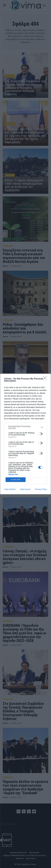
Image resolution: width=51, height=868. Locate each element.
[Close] (46, 379)
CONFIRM (16, 480)
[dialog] (26, 434)
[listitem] (26, 427)
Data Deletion (10, 489)
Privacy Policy (41, 489)
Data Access (25, 489)
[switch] (41, 434)
